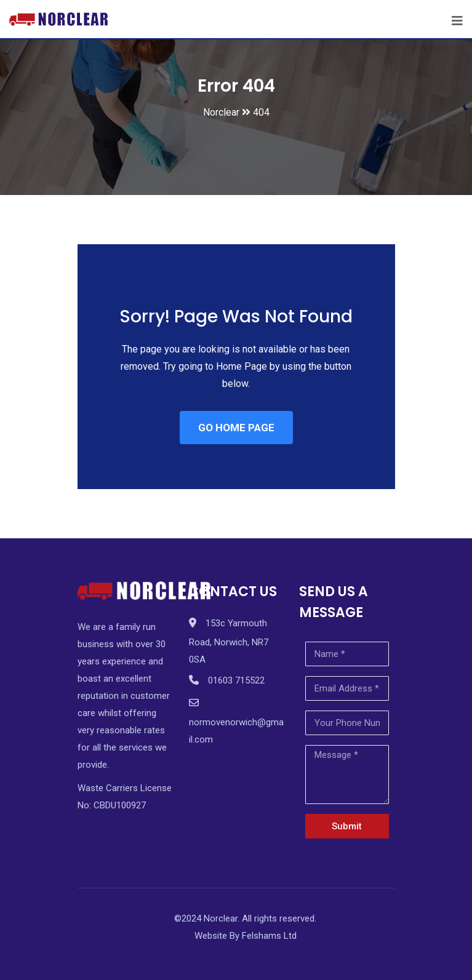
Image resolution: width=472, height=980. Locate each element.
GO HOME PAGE (236, 428)
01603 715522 (236, 680)
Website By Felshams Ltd (246, 936)
